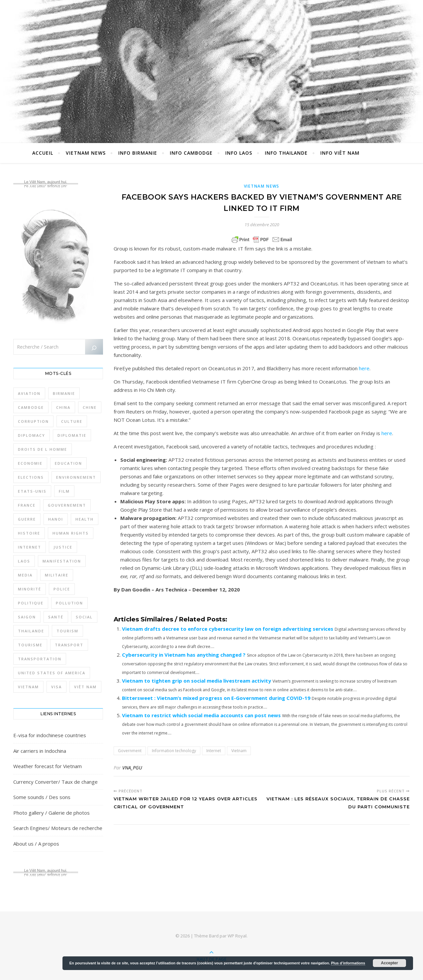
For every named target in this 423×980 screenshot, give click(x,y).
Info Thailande (286, 153)
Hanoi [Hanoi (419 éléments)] (56, 519)
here (364, 368)
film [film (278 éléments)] (64, 491)
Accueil (43, 153)
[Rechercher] (94, 348)
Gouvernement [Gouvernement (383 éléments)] (67, 505)
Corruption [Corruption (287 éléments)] (33, 421)
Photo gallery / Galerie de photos (52, 813)
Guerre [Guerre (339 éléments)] (27, 519)
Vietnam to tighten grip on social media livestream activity (197, 681)
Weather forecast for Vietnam (48, 766)
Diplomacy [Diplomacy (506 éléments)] (32, 435)
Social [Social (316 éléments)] (84, 617)
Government (130, 751)
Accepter (389, 963)
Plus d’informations (348, 963)
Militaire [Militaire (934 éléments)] (57, 575)
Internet (214, 751)
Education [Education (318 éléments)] (68, 463)
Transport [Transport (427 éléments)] (69, 645)
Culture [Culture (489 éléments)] (72, 421)
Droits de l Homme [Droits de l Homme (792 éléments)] (43, 449)
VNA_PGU (132, 768)
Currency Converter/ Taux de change (55, 782)
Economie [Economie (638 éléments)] (30, 463)
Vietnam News (86, 153)
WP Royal (237, 936)
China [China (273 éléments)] (63, 407)
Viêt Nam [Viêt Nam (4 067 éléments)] (85, 687)
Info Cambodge (191, 153)
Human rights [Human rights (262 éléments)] (71, 533)
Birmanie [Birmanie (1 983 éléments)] (64, 393)
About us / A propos (36, 844)
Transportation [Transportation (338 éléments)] (40, 659)
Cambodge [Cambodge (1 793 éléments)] (31, 407)
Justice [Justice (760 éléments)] (63, 547)
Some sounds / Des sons (42, 797)
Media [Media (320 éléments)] (25, 575)
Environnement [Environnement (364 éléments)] (76, 477)
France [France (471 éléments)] (27, 505)
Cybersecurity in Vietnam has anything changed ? (184, 655)
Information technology (174, 751)
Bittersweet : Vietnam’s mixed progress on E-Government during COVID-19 (216, 698)
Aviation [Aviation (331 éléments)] (29, 393)
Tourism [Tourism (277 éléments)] (67, 631)
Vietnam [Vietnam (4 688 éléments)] (28, 687)
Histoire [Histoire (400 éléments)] (29, 533)
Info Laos (239, 153)
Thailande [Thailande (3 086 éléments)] (31, 631)
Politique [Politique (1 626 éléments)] (31, 603)
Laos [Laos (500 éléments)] (24, 561)
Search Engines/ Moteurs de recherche (58, 828)
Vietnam (239, 751)
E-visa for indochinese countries (50, 735)
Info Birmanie (138, 153)
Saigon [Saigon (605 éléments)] (27, 617)
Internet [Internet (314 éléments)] (30, 547)
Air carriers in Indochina (40, 751)
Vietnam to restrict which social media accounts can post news (201, 715)
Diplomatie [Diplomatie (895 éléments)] (72, 435)
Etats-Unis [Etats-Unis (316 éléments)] (32, 491)
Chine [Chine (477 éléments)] (90, 407)
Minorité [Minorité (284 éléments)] (30, 589)
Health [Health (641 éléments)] (85, 519)
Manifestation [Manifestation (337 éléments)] (62, 561)
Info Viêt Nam (340, 153)
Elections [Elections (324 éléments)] (31, 477)
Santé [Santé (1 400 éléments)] (56, 617)
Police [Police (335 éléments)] (62, 589)
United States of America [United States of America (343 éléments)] (52, 673)
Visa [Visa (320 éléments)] (56, 687)
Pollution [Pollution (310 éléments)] (69, 603)
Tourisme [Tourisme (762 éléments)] (30, 645)
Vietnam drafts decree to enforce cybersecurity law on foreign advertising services (228, 629)
